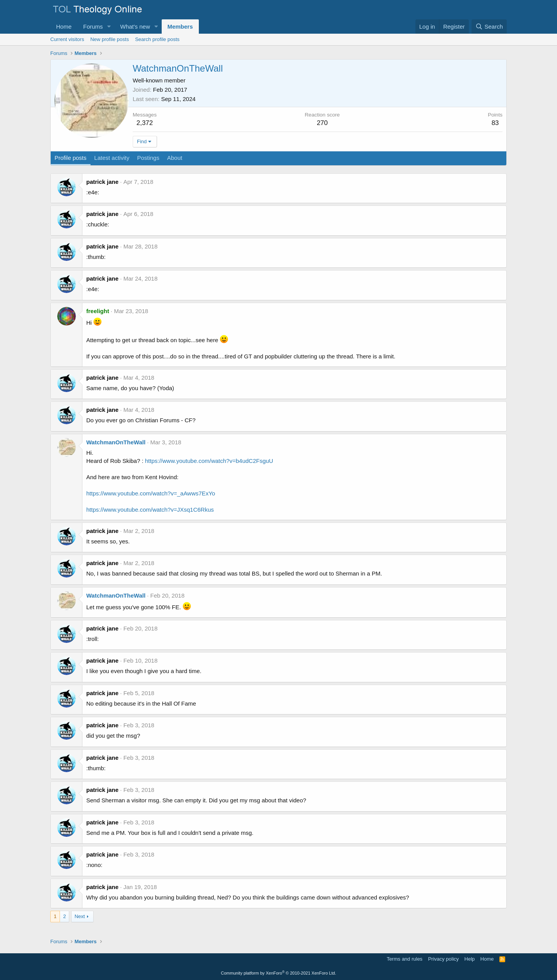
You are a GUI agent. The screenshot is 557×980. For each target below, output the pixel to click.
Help (470, 959)
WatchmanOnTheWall (116, 442)
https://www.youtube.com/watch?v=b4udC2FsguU (209, 461)
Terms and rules (405, 959)
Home (64, 27)
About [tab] (175, 158)
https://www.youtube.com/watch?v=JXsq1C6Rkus (150, 510)
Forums (93, 27)
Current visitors (67, 39)
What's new (135, 27)
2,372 (145, 123)
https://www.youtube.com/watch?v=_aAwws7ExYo (151, 493)
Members (180, 27)
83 (495, 123)
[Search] (489, 27)
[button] (109, 27)
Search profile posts (157, 39)
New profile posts (109, 39)
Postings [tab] (148, 158)
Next (80, 916)
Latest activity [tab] (112, 158)
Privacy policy (443, 959)
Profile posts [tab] (71, 158)
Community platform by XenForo (278, 973)
